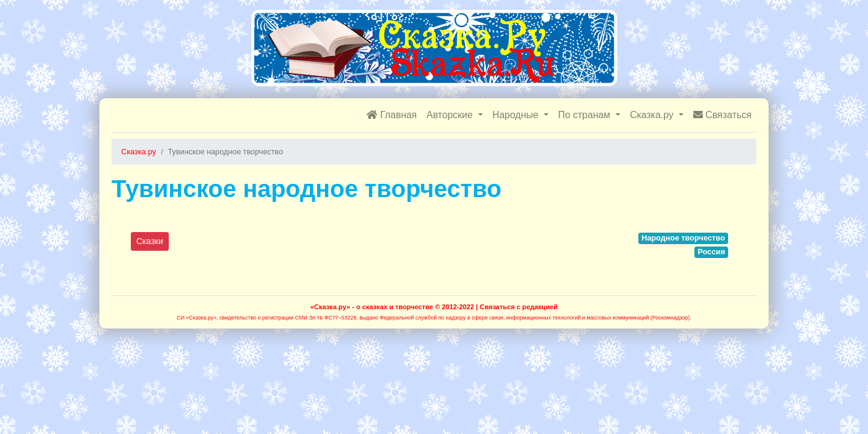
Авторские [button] (451, 115)
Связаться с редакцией (519, 307)
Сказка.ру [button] (653, 115)
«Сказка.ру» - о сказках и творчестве (372, 307)
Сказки (150, 241)
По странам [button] (586, 115)
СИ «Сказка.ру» (197, 318)
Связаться (722, 115)
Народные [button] (517, 115)
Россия (711, 252)
